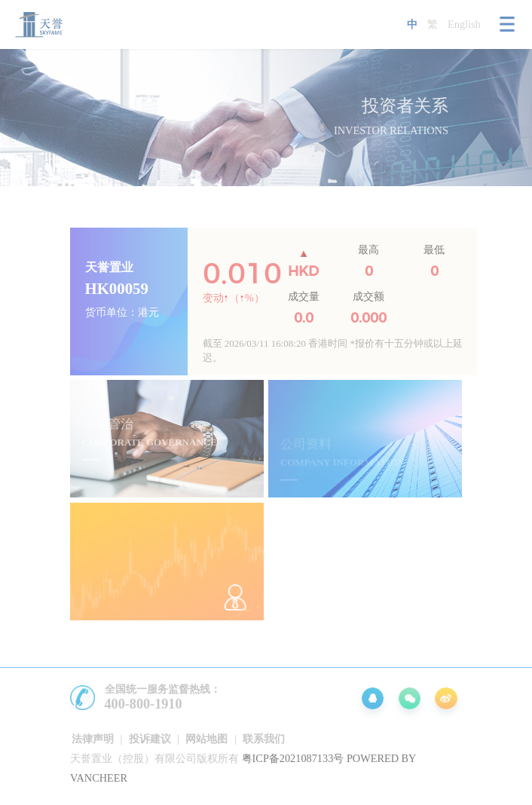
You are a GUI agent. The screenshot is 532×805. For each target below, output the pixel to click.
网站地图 (206, 739)
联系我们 (264, 739)
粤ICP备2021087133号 (293, 758)
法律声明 (93, 739)
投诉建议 (150, 739)
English (464, 24)
